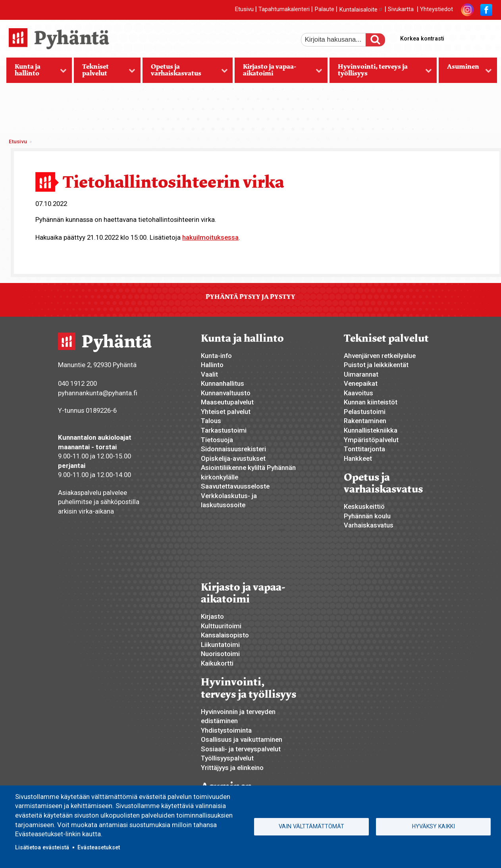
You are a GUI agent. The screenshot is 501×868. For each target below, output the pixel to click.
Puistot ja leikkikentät (376, 365)
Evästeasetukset (99, 847)
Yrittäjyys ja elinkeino (232, 768)
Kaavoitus (358, 393)
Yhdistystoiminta (226, 730)
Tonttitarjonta (364, 449)
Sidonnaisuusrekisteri (233, 449)
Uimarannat (361, 374)
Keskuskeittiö (364, 506)
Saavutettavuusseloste (235, 486)
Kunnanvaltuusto (226, 393)
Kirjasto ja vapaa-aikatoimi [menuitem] (278, 73)
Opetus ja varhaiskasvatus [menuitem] (185, 73)
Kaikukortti (217, 663)
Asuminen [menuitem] (465, 73)
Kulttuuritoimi (221, 626)
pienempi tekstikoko (486, 37)
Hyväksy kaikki (434, 826)
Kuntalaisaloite (361, 10)
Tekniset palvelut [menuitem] (105, 73)
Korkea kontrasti (422, 38)
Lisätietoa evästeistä (42, 847)
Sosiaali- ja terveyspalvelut (241, 749)
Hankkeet (358, 458)
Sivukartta (401, 10)
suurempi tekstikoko (459, 37)
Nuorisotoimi (220, 654)
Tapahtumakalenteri (284, 10)
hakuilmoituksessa (210, 237)
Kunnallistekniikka (371, 430)
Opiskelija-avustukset (233, 458)
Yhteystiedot (436, 10)
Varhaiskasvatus (369, 525)
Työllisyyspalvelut (227, 758)
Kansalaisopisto (225, 635)
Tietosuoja (217, 440)
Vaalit (209, 374)
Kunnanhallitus (223, 383)
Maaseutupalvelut (227, 402)
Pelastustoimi (365, 412)
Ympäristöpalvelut (371, 440)
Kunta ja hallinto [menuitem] (37, 73)
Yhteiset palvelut (226, 412)
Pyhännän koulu (367, 516)
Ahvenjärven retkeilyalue (380, 356)
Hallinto (212, 365)
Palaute (324, 10)
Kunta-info (216, 356)
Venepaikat (361, 383)
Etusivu (244, 10)
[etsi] (339, 40)
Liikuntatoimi (220, 645)
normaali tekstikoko (472, 37)
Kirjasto (212, 616)
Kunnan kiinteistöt (371, 402)
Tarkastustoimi (224, 430)
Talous (211, 421)
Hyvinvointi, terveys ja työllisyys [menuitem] (381, 73)
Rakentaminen (365, 421)
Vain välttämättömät (311, 826)
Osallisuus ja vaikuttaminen (242, 739)
